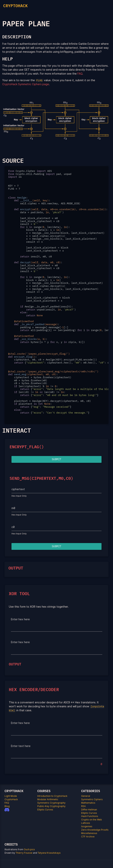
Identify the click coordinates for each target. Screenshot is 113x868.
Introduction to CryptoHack (52, 796)
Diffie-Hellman (89, 810)
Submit (57, 459)
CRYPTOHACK (15, 6)
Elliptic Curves (45, 810)
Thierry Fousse (24, 853)
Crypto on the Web (92, 820)
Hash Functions (90, 816)
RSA (83, 806)
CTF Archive (88, 837)
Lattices (86, 823)
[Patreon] (10, 813)
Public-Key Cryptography (51, 806)
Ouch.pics (29, 849)
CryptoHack (11, 799)
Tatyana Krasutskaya (49, 853)
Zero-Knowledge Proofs (95, 830)
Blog (7, 806)
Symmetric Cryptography (51, 803)
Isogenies (87, 826)
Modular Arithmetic (48, 799)
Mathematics (88, 803)
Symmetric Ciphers (92, 799)
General (86, 796)
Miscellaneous (89, 833)
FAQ (80, 74)
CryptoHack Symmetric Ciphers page (26, 84)
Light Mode (11, 796)
